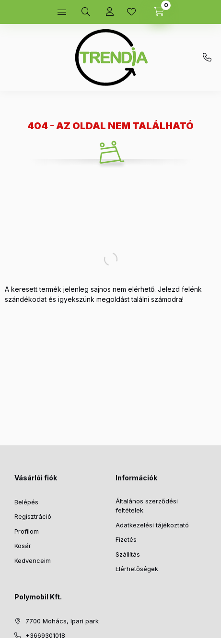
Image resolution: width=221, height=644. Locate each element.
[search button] (86, 12)
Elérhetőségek (137, 569)
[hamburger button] (62, 12)
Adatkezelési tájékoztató (152, 525)
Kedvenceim (33, 561)
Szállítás (128, 554)
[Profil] (110, 12)
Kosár (23, 546)
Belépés (26, 502)
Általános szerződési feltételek (147, 506)
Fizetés (126, 539)
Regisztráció (33, 516)
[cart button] (159, 12)
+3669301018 (207, 58)
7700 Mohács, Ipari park (62, 621)
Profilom (27, 531)
